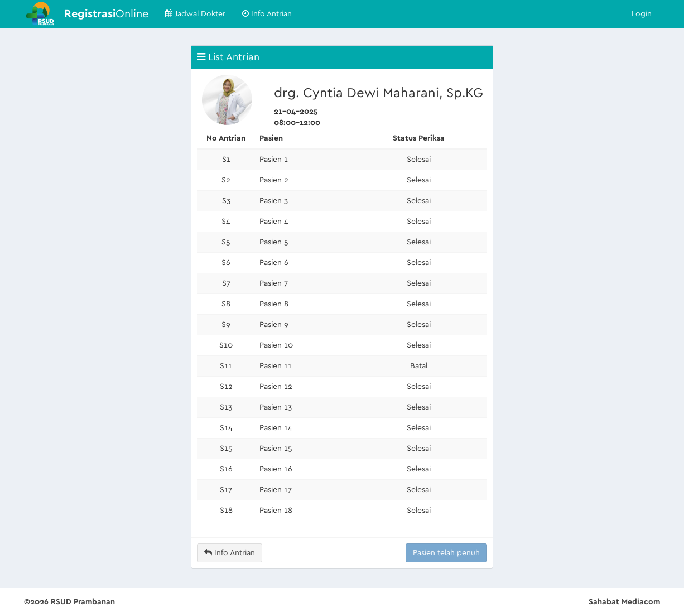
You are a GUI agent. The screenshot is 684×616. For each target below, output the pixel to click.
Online (106, 14)
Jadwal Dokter (195, 14)
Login (642, 14)
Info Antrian (267, 14)
